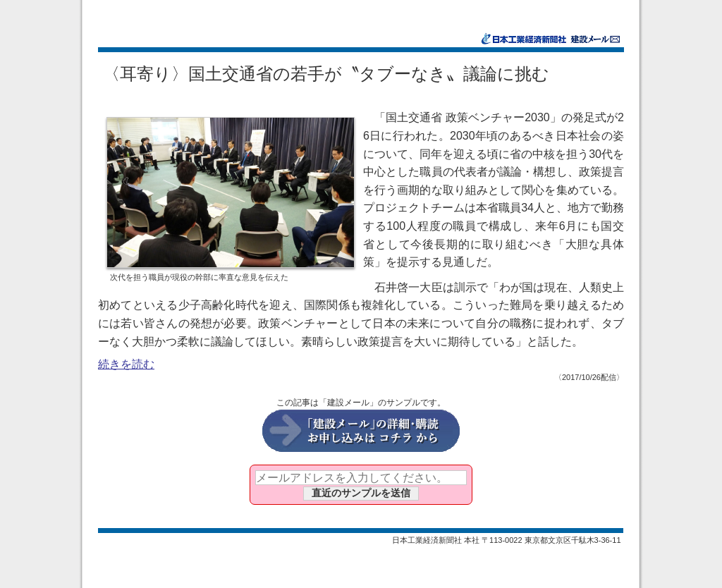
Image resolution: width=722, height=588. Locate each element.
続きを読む (126, 364)
